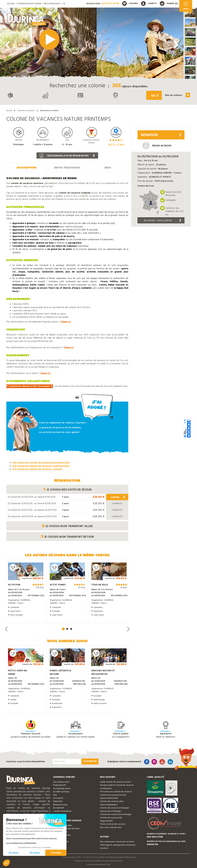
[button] (190, 13)
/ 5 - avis (116, 145)
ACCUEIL (11, 4)
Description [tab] (27, 167)
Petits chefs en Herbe (17, 672)
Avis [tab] (108, 167)
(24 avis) (40, 587)
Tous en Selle (100, 584)
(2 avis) (124, 587)
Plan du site (131, 857)
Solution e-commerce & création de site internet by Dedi (99, 861)
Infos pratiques (52, 4)
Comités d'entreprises (62, 811)
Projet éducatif (60, 785)
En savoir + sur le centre (163, 221)
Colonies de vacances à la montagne (116, 814)
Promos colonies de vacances (113, 824)
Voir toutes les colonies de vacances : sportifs (37, 469)
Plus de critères (177, 95)
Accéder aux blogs (61, 791)
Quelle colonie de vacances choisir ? (116, 782)
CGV (107, 857)
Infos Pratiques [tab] (67, 167)
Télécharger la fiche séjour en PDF (67, 156)
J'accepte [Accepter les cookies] (56, 853)
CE (64, 4)
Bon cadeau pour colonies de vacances (117, 841)
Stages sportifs (106, 821)
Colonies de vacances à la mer (113, 795)
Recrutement (59, 808)
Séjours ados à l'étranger (111, 811)
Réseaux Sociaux (60, 804)
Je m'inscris (90, 761)
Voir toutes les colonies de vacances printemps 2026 (41, 462)
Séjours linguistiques (109, 804)
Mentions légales (117, 857)
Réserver (161, 135)
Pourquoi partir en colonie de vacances (117, 785)
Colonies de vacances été (111, 817)
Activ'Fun (14, 584)
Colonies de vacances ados (112, 801)
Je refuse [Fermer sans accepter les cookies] (14, 853)
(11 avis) (82, 587)
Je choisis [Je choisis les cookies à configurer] (35, 853)
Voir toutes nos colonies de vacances (116, 791)
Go (154, 96)
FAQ (55, 795)
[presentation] (8, 45)
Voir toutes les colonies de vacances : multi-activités (41, 466)
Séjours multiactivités (109, 798)
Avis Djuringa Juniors (62, 788)
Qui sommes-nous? (61, 782)
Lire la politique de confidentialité (21, 843)
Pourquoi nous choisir (29, 4)
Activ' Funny (58, 584)
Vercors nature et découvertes (103, 672)
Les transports (106, 788)
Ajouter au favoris (157, 146)
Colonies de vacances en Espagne (115, 808)
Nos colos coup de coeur (111, 827)
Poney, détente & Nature (60, 672)
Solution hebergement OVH (98, 864)
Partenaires (58, 801)
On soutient (58, 798)
